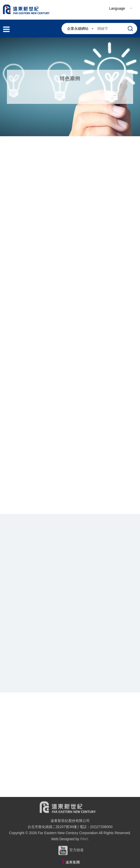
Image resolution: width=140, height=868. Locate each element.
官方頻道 (70, 850)
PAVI (84, 839)
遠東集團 (73, 862)
